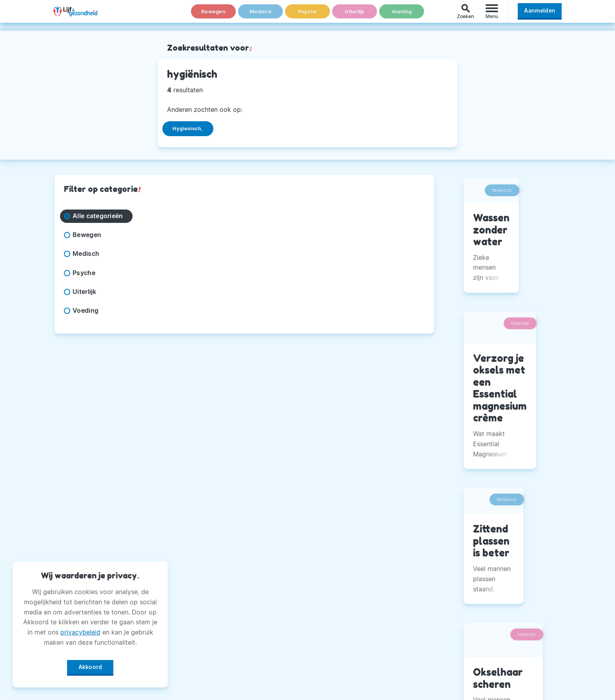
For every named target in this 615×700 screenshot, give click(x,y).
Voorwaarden (256, 676)
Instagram (427, 578)
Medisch (260, 15)
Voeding (402, 15)
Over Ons (250, 558)
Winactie (249, 656)
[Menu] (492, 15)
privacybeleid (80, 629)
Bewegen (214, 15)
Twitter (422, 598)
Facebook (427, 558)
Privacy (247, 617)
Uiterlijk (355, 15)
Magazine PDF (258, 636)
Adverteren (253, 598)
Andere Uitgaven (262, 578)
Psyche (307, 15)
